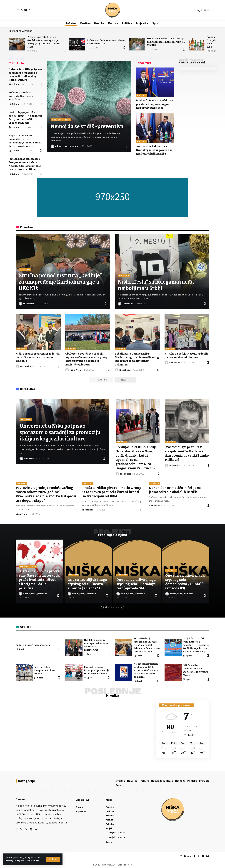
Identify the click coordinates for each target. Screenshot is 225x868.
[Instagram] (30, 10)
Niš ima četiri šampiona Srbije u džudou (45, 669)
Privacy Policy (13, 861)
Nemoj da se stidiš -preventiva (87, 127)
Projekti (73, 574)
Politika (141, 96)
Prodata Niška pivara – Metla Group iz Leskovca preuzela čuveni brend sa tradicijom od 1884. (112, 491)
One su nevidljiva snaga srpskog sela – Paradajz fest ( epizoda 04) (136, 583)
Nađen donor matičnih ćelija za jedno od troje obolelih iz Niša (175, 489)
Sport (21, 648)
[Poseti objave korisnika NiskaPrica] (20, 304)
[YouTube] (26, 10)
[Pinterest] (31, 829)
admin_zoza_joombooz (67, 146)
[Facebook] (18, 10)
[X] (22, 10)
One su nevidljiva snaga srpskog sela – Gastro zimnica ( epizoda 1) (87, 583)
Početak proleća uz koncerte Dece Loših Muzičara (21, 96)
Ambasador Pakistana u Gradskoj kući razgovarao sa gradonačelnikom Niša (155, 150)
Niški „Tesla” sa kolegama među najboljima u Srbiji (156, 285)
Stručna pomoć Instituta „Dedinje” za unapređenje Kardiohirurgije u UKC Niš (166, 42)
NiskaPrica (29, 304)
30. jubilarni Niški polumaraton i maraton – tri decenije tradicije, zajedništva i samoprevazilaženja (196, 644)
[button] (53, 859)
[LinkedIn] (36, 829)
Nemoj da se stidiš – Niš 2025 (168, 780)
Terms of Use (32, 861)
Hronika (132, 780)
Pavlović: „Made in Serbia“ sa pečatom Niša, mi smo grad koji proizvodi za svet (155, 104)
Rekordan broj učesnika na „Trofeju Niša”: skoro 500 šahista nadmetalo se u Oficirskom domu (147, 644)
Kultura (15, 84)
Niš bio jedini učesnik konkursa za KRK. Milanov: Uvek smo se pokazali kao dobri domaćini (146, 669)
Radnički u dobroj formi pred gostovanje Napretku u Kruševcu (97, 669)
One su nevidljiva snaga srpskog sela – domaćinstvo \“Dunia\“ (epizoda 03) (185, 581)
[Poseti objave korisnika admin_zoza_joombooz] (52, 146)
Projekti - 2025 (61, 120)
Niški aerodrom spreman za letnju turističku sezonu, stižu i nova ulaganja (38, 357)
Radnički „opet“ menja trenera (33, 644)
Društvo (25, 270)
